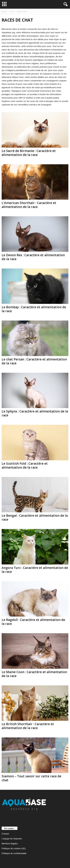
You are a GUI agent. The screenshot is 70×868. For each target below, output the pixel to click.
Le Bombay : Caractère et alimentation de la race (34, 309)
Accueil (4, 11)
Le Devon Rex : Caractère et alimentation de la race (33, 257)
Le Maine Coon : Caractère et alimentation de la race (34, 674)
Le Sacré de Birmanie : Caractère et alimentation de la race (29, 153)
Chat (12, 11)
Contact (5, 834)
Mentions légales (10, 844)
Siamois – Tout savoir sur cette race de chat (31, 778)
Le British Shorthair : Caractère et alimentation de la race (28, 726)
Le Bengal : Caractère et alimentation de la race (35, 518)
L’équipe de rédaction (12, 839)
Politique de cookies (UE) (14, 848)
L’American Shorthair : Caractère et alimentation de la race (29, 205)
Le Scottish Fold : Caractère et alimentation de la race (25, 465)
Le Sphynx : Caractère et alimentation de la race (35, 413)
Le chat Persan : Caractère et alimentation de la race (34, 361)
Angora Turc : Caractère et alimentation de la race (35, 570)
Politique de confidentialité (14, 853)
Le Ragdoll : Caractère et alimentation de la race (33, 622)
